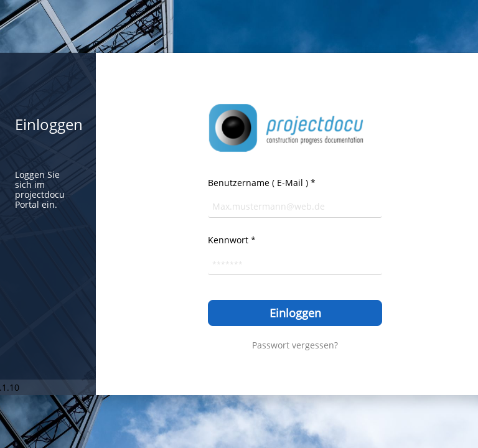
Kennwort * (232, 240)
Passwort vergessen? (295, 345)
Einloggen (295, 313)
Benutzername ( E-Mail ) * (262, 183)
